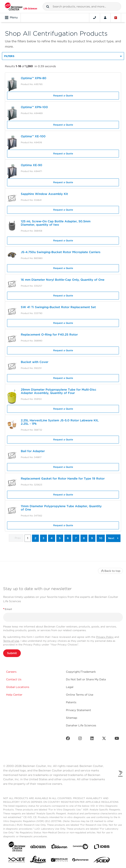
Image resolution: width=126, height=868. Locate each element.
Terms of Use (11, 641)
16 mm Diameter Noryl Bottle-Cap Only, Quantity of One (63, 280)
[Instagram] (80, 739)
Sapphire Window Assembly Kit (44, 194)
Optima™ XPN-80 (34, 78)
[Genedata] (80, 847)
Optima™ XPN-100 (34, 107)
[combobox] (82, 6)
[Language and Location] (116, 18)
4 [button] (52, 538)
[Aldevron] (59, 847)
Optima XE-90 (31, 165)
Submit (12, 653)
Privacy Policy (105, 637)
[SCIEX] (102, 861)
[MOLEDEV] (59, 861)
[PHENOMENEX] (80, 861)
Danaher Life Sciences (81, 725)
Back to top (110, 571)
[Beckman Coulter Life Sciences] (21, 6)
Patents (71, 702)
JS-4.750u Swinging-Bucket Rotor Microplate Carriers (61, 252)
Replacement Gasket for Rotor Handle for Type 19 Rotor (63, 479)
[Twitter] (104, 739)
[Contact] (95, 18)
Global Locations (18, 687)
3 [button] (43, 538)
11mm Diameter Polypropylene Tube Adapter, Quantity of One (61, 508)
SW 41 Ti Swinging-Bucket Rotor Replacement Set (58, 307)
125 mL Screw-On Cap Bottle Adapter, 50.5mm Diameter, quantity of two (56, 223)
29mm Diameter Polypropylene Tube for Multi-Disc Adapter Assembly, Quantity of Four (59, 391)
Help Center (14, 695)
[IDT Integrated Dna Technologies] (17, 861)
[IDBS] (102, 848)
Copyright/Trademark (81, 672)
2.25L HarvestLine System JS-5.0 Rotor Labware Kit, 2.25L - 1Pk (60, 422)
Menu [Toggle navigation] (11, 18)
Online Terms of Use (80, 695)
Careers (11, 672)
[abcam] (38, 847)
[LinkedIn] (92, 739)
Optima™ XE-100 (33, 136)
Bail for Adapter (33, 451)
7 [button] (76, 538)
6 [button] (68, 538)
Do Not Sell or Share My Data (86, 679)
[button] (48, 7)
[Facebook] (68, 739)
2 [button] (35, 538)
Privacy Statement (79, 710)
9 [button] (92, 538)
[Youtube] (117, 739)
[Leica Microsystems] (38, 861)
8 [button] (84, 538)
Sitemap (72, 718)
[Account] (105, 18)
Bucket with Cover (35, 362)
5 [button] (60, 538)
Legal (70, 687)
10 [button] (101, 538)
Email (8, 609)
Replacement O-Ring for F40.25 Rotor (49, 335)
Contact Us (14, 679)
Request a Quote (63, 95)
